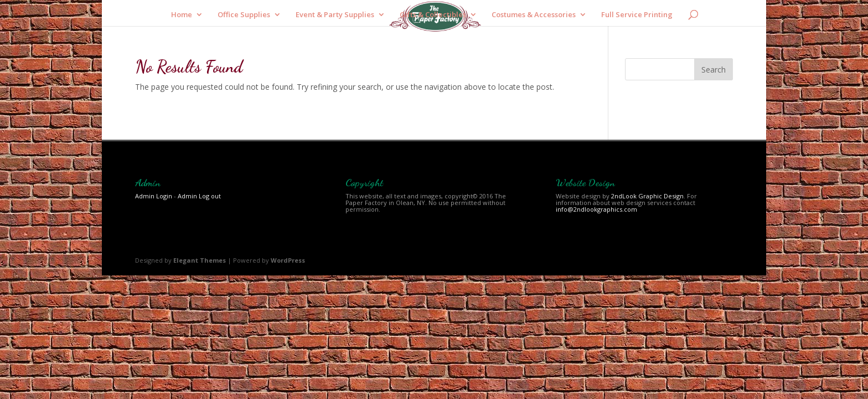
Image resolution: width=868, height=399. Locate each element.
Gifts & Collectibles (433, 15)
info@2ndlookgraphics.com (596, 209)
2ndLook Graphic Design (647, 196)
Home (182, 15)
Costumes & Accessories (534, 15)
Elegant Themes (200, 260)
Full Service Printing (637, 15)
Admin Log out (199, 196)
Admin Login (154, 196)
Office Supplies (244, 15)
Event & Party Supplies (335, 15)
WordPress (288, 260)
